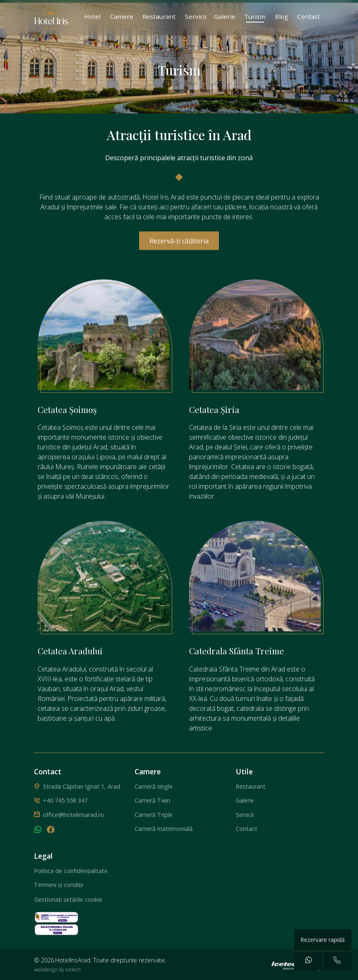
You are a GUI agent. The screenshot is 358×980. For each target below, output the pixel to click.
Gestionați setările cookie (68, 899)
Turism (255, 16)
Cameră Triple (154, 815)
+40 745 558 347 (65, 800)
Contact (308, 16)
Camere (122, 16)
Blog (281, 16)
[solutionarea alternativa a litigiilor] (56, 916)
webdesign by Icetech (57, 970)
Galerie (225, 16)
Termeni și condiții (59, 885)
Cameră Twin (152, 800)
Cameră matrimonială (164, 829)
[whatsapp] (38, 831)
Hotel (92, 16)
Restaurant (159, 16)
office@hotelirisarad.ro (73, 815)
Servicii (196, 16)
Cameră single (154, 786)
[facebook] (51, 831)
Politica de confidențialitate (71, 871)
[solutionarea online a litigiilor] (56, 929)
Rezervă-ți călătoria (179, 241)
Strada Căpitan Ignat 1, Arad (82, 786)
